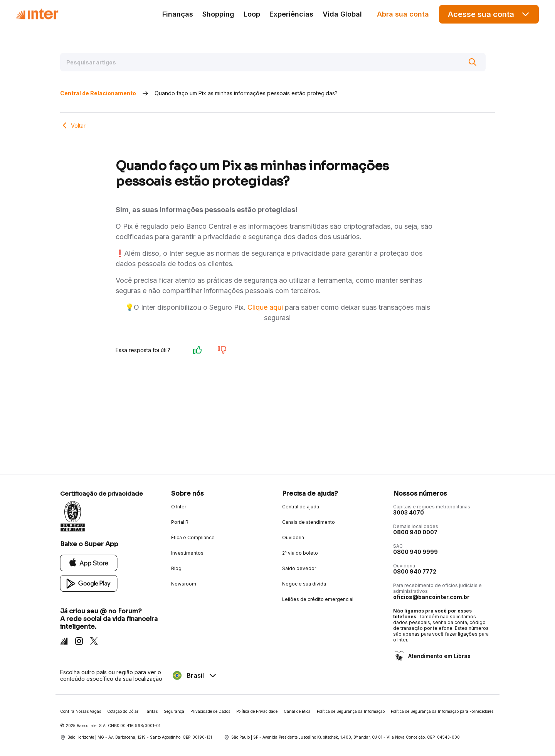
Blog (176, 568)
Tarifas (151, 711)
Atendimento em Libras (439, 656)
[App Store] (89, 563)
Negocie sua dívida (304, 584)
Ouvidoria (293, 537)
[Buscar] (473, 62)
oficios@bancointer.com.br (431, 597)
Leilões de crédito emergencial (318, 599)
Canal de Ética (297, 711)
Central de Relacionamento (98, 93)
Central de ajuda (301, 507)
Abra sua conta (403, 14)
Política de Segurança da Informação (351, 711)
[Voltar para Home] (37, 14)
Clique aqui (265, 307)
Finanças (178, 14)
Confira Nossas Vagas (81, 711)
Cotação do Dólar (123, 711)
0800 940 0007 (415, 532)
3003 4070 (409, 512)
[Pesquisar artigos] (273, 62)
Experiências (291, 14)
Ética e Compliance (193, 537)
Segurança (174, 711)
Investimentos (187, 553)
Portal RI (180, 522)
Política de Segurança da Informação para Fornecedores (442, 711)
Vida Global (342, 14)
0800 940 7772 (415, 571)
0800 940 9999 (415, 552)
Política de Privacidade (257, 711)
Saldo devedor (299, 568)
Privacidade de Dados (210, 711)
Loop (252, 14)
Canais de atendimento (309, 522)
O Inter (179, 507)
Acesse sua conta (489, 14)
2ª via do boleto (300, 553)
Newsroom (184, 584)
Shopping (218, 14)
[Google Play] (89, 583)
